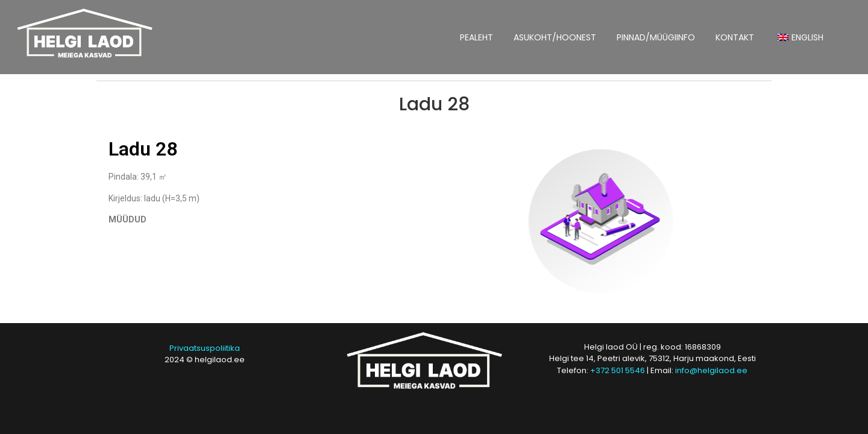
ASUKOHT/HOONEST (555, 37)
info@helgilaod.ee (711, 370)
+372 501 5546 (618, 370)
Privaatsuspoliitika (205, 348)
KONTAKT (735, 37)
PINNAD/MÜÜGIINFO (656, 37)
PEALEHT (476, 37)
